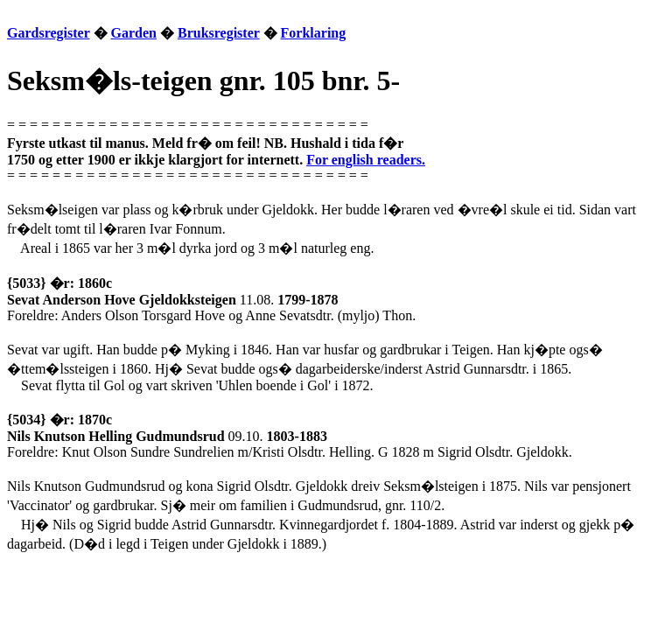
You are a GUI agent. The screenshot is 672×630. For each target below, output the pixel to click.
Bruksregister (219, 33)
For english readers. (366, 160)
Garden (134, 33)
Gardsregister (49, 33)
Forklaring (314, 33)
